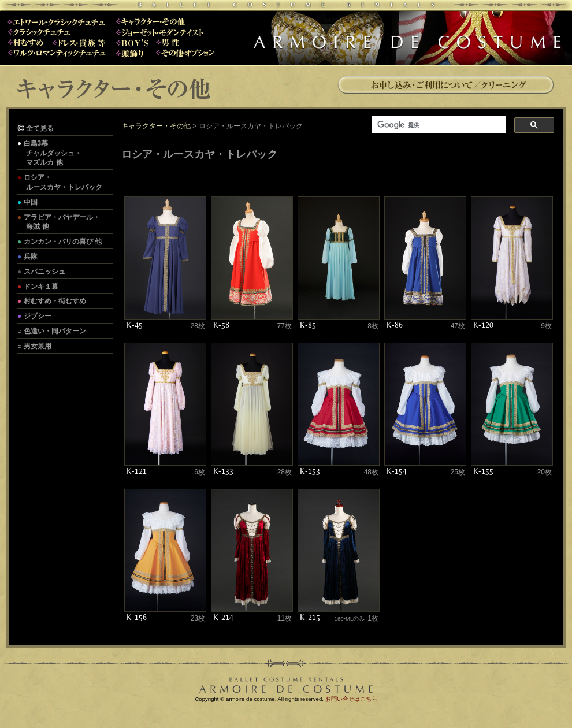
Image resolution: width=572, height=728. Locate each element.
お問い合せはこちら (351, 699)
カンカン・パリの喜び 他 (63, 242)
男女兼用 (38, 346)
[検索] (438, 125)
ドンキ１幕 (41, 287)
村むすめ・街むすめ (55, 301)
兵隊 (31, 257)
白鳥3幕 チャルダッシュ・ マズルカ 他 (49, 153)
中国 (31, 202)
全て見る (40, 128)
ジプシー (38, 316)
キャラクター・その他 (156, 126)
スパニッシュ (44, 272)
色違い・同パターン (55, 331)
